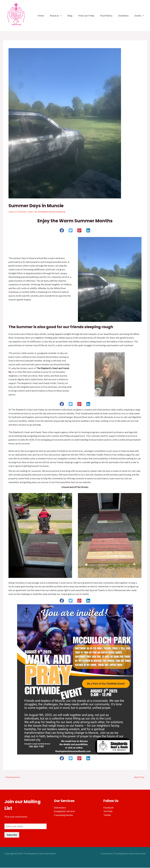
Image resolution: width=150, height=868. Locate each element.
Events (140, 16)
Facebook (109, 808)
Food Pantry (109, 15)
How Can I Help (90, 15)
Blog (75, 15)
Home (48, 15)
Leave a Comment (17, 212)
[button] (62, 230)
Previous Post (12, 777)
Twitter (107, 815)
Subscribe (12, 835)
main (31, 212)
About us (62, 16)
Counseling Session (63, 815)
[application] (67, 16)
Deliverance (60, 808)
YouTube (108, 811)
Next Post (140, 777)
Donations (125, 15)
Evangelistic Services (64, 811)
